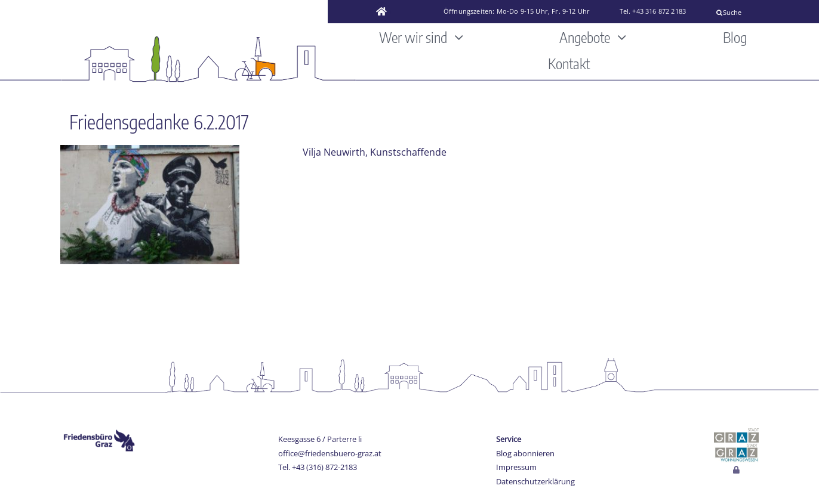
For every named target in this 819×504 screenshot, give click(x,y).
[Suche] (763, 13)
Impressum (516, 467)
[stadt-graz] (736, 433)
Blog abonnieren (525, 453)
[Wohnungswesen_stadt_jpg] (736, 447)
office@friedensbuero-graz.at (330, 453)
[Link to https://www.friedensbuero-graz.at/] (381, 12)
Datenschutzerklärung (535, 481)
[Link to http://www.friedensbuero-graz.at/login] (736, 470)
